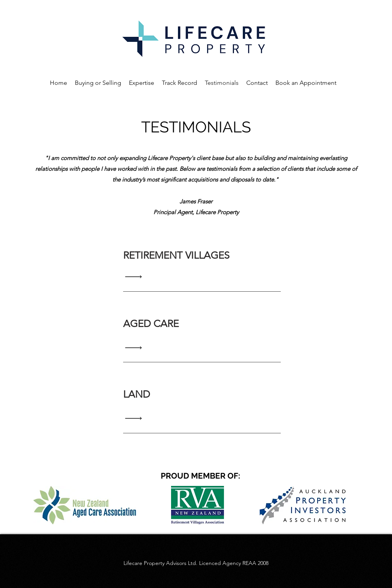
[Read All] (135, 277)
